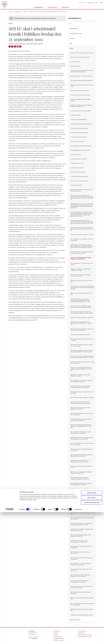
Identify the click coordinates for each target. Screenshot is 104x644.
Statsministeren (52, 7)
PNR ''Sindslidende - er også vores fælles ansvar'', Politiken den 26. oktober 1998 (81, 564)
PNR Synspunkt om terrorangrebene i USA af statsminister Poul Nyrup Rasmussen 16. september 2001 (81, 323)
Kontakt (80, 3)
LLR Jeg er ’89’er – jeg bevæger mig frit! (79, 181)
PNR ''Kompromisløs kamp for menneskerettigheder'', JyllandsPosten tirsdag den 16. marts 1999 (82, 524)
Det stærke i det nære (75, 62)
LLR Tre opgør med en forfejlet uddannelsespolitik (81, 124)
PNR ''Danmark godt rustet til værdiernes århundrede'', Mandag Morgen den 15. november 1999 (82, 438)
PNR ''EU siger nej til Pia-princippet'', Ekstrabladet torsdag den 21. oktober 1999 (81, 473)
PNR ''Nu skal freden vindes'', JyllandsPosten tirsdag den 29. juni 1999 (81, 507)
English (97, 3)
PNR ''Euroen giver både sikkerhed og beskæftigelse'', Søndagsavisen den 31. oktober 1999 (82, 455)
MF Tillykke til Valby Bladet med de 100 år (80, 91)
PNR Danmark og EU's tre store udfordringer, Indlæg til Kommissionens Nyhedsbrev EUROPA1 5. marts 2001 (82, 357)
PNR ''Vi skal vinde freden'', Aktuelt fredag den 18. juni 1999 (82, 513)
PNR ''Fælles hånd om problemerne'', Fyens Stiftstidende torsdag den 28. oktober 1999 (80, 461)
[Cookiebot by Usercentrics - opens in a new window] (10, 641)
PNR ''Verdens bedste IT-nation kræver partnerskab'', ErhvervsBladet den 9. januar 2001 (81, 381)
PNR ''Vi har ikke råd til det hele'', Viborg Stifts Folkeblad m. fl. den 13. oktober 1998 (80, 576)
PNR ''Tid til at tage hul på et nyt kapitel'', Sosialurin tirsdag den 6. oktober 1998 (81, 587)
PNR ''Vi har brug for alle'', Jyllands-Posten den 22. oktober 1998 (81, 570)
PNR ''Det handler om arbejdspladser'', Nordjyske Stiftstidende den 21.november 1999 (81, 433)
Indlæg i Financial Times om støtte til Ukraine (80, 57)
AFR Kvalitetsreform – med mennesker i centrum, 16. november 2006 (82, 240)
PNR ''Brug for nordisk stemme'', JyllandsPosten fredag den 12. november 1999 (82, 444)
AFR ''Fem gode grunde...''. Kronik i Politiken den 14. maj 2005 (82, 264)
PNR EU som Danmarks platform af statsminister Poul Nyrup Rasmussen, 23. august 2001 (82, 330)
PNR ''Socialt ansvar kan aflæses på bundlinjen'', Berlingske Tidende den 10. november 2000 (81, 387)
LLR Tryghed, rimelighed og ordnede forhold (80, 95)
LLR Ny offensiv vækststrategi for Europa (79, 176)
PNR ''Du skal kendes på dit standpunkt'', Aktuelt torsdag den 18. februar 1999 (81, 536)
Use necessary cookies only (92, 634)
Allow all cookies (92, 625)
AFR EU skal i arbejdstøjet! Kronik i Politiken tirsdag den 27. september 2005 (81, 258)
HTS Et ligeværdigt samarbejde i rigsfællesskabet (81, 146)
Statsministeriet (38, 7)
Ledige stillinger (90, 3)
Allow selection (92, 629)
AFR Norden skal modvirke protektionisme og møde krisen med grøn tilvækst (82, 190)
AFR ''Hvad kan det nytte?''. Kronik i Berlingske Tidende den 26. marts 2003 (81, 275)
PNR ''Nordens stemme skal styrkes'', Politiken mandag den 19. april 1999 (82, 518)
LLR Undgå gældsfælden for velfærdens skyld (80, 150)
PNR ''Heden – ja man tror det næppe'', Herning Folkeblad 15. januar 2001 (80, 375)
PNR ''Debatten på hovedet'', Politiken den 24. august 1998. (82, 610)
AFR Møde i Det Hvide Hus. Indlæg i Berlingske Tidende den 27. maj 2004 (81, 270)
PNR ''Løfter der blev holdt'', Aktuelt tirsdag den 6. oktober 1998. (81, 593)
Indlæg (71, 48)
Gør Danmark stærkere (75, 66)
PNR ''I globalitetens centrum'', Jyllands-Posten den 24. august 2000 (82, 393)
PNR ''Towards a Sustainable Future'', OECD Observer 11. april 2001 (82, 340)
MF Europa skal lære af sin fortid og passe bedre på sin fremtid (82, 86)
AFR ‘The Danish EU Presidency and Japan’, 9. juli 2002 (81, 294)
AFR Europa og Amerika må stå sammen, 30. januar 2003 (81, 281)
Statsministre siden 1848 (75, 34)
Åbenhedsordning (74, 29)
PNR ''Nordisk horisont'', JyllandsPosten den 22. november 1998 (81, 553)
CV (70, 24)
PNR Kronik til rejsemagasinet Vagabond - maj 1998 (82, 615)
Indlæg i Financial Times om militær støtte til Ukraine (82, 53)
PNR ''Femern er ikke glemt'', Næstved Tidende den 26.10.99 (81, 467)
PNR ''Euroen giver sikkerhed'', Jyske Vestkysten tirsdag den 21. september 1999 (81, 496)
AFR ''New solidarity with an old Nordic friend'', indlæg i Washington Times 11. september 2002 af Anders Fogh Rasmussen (82, 288)
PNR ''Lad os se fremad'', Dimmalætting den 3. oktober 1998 (82, 598)
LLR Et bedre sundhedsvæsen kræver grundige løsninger (80, 100)
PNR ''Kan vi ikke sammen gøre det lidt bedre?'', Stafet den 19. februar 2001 (82, 363)
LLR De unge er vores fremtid (77, 163)
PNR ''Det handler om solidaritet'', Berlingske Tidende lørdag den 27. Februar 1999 (82, 530)
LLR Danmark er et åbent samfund (78, 172)
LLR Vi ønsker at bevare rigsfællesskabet (79, 128)
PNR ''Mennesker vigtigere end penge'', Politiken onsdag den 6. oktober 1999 (81, 490)
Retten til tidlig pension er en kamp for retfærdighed (81, 76)
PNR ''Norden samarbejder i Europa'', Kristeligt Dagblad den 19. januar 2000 (80, 408)
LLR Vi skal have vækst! (76, 155)
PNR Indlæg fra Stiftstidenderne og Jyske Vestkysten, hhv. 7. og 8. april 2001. (82, 345)
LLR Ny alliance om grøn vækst (77, 168)
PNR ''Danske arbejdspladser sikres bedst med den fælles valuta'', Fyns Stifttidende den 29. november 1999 (81, 426)
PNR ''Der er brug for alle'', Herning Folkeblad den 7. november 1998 (82, 558)
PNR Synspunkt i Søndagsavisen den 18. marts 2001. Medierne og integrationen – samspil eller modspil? (82, 351)
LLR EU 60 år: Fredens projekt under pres (79, 133)
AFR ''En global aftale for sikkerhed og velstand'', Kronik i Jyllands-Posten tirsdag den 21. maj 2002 (81, 307)
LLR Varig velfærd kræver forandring (78, 159)
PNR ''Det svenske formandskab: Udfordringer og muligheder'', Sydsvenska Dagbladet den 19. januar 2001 (81, 369)
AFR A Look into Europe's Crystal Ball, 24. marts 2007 (82, 235)
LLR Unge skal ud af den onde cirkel (78, 137)
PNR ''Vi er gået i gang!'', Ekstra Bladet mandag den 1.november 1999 (81, 450)
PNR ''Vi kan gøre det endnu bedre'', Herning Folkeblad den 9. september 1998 (82, 604)
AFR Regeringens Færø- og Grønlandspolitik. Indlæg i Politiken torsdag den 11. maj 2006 (82, 252)
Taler (71, 43)
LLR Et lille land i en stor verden (77, 141)
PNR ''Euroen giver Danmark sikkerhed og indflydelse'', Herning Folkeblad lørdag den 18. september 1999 (82, 501)
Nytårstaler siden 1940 (75, 620)
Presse (84, 3)
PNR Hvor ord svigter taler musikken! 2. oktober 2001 (82, 317)
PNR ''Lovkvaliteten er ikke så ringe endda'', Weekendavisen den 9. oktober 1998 (80, 581)
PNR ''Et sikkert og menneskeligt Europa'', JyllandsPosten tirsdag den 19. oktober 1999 (80, 478)
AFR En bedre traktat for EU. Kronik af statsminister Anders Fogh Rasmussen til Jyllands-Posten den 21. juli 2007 (82, 229)
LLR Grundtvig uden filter (76, 185)
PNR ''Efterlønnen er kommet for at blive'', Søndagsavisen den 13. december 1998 (79, 541)
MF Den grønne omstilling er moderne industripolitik (82, 80)
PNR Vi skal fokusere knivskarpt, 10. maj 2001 (80, 335)
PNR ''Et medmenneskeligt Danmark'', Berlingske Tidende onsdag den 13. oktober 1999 (81, 484)
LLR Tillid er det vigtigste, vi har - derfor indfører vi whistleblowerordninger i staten (81, 106)
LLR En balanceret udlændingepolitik (78, 120)
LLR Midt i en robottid (75, 115)
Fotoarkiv (72, 38)
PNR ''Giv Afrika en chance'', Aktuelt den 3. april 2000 (82, 398)
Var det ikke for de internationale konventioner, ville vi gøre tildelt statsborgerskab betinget (82, 71)
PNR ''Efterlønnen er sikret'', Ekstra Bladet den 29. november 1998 (81, 547)
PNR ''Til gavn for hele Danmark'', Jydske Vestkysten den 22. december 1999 (82, 414)
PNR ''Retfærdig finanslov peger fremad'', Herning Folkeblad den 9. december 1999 (81, 420)
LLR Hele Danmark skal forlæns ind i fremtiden (81, 111)
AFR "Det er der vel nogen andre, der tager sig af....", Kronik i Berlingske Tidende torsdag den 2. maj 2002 (82, 312)
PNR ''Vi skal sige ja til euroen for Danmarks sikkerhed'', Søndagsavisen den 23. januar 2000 (80, 403)
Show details (78, 641)
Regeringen (65, 7)
